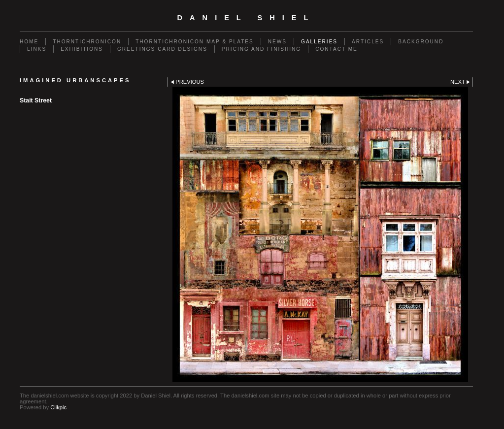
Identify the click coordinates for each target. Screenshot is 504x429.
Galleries (319, 42)
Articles (368, 42)
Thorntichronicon (87, 42)
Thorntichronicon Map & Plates (195, 42)
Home (29, 42)
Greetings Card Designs (162, 49)
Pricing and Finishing (261, 49)
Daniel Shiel (247, 18)
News (277, 42)
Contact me (336, 49)
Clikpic (58, 407)
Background (421, 42)
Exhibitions (82, 49)
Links (37, 49)
